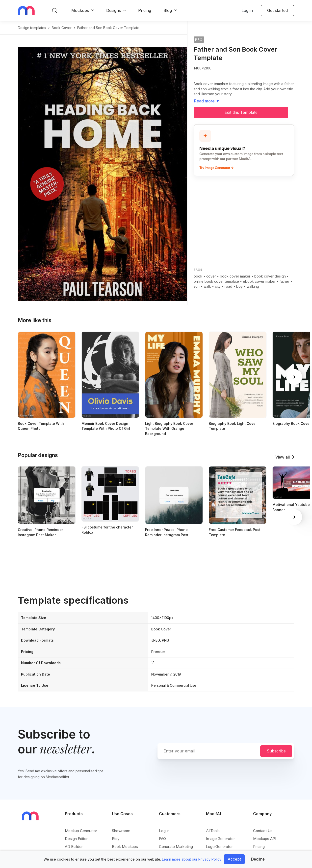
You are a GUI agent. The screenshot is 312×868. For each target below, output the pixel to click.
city (218, 286)
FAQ (162, 839)
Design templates (32, 28)
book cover (62, 28)
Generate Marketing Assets (176, 849)
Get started (277, 10)
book (198, 276)
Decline (258, 859)
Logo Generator (219, 847)
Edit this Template (241, 112)
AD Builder (74, 847)
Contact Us (263, 831)
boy (239, 286)
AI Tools (213, 831)
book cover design (270, 276)
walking (253, 286)
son (197, 286)
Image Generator (221, 839)
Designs (114, 10)
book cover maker (235, 276)
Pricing (145, 10)
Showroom (121, 831)
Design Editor (76, 839)
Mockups (80, 10)
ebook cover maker (259, 281)
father (284, 281)
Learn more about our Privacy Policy (192, 859)
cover (211, 276)
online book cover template (216, 281)
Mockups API (265, 839)
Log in (247, 10)
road (228, 286)
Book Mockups (125, 847)
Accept (234, 859)
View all (283, 457)
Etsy (116, 839)
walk (207, 286)
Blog (168, 10)
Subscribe (276, 751)
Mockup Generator (81, 831)
